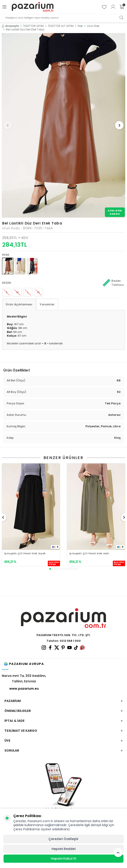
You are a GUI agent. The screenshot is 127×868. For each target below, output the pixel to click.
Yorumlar (47, 304)
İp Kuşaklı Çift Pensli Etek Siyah (25, 554)
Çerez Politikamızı (27, 829)
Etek (80, 26)
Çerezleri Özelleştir (63, 839)
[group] (63, 125)
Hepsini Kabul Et (64, 859)
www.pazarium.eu (24, 689)
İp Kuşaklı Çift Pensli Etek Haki (89, 554)
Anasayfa (10, 26)
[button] (8, 125)
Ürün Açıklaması (19, 304)
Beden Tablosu (113, 283)
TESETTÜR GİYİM (33, 26)
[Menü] (5, 7)
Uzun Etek (93, 26)
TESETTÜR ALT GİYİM (61, 26)
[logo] (33, 7)
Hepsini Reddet (64, 849)
